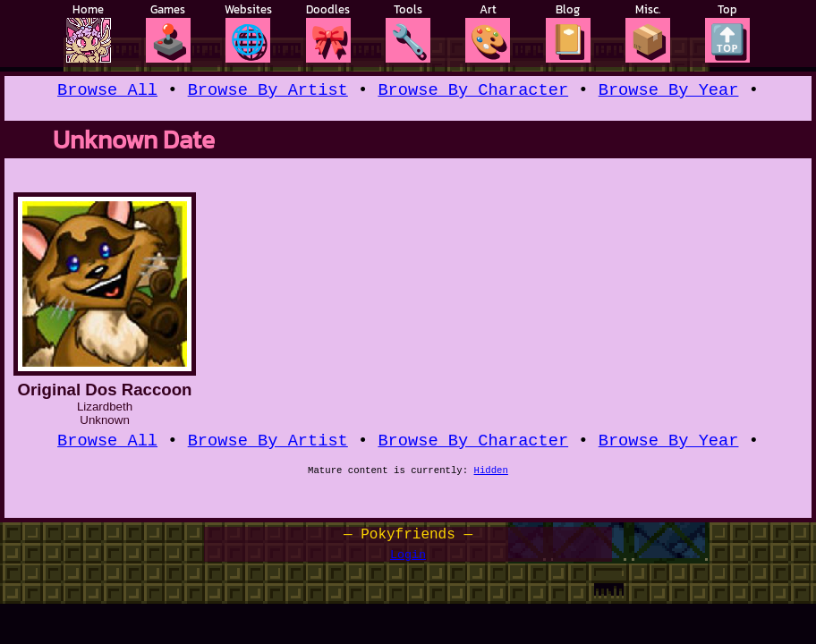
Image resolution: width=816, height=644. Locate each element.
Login (408, 561)
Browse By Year (669, 92)
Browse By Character (473, 92)
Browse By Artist (268, 92)
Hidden (491, 477)
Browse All (107, 92)
